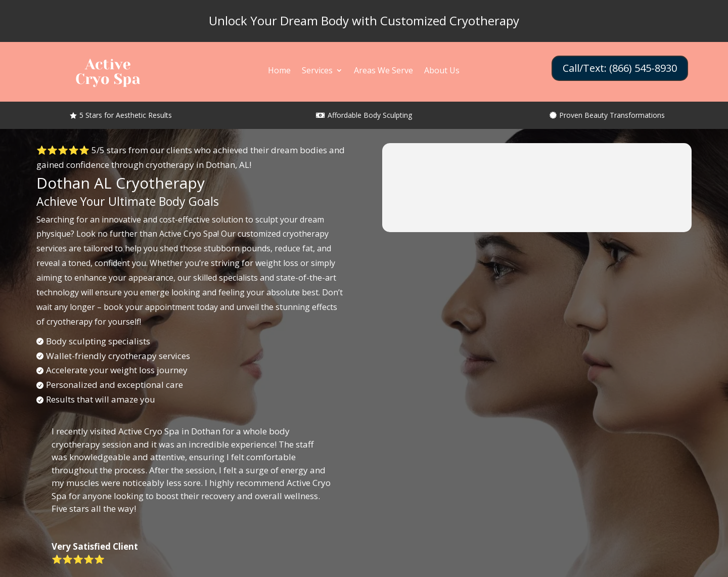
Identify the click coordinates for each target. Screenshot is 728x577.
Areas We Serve (383, 71)
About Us (442, 71)
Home (279, 71)
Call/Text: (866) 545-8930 (620, 68)
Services (317, 71)
